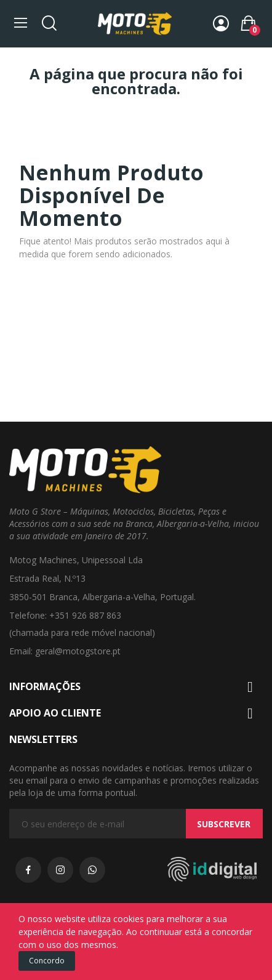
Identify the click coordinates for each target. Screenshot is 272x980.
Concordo (47, 961)
